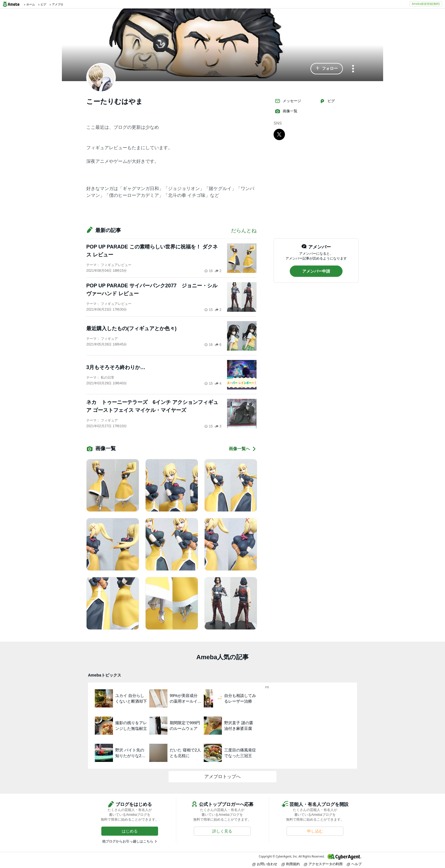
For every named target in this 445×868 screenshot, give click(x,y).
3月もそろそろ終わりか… (116, 367)
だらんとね (244, 231)
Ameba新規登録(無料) (426, 4)
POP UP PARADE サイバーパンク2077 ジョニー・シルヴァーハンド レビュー (152, 290)
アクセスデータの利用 (323, 864)
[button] (327, 69)
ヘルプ (354, 864)
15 (208, 310)
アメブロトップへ (222, 777)
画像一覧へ (243, 449)
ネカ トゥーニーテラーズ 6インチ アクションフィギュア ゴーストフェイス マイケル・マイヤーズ (152, 406)
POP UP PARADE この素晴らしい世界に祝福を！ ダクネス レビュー (152, 251)
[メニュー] (353, 69)
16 (208, 271)
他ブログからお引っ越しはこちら (128, 841)
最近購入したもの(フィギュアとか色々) (131, 328)
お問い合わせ (265, 864)
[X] (279, 134)
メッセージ (288, 101)
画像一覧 (286, 111)
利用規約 (291, 864)
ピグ (327, 101)
